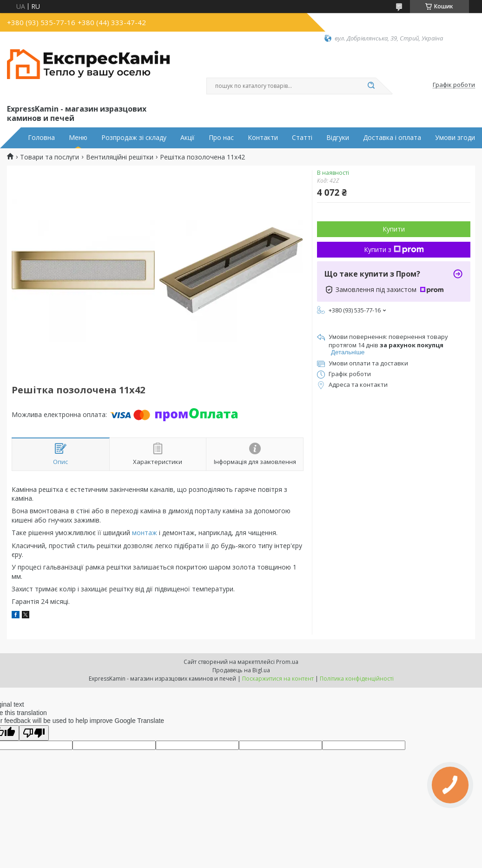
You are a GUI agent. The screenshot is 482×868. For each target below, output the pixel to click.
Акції (188, 138)
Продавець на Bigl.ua (241, 670)
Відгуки (338, 138)
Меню (78, 138)
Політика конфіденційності (357, 679)
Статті (302, 138)
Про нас (221, 138)
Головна (41, 138)
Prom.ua (287, 662)
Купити (394, 229)
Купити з (394, 249)
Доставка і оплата (392, 138)
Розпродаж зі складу (134, 138)
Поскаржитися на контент (278, 679)
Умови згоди (455, 138)
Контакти (263, 138)
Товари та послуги (50, 157)
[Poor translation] (34, 733)
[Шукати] (371, 86)
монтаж (145, 533)
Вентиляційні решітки (120, 157)
